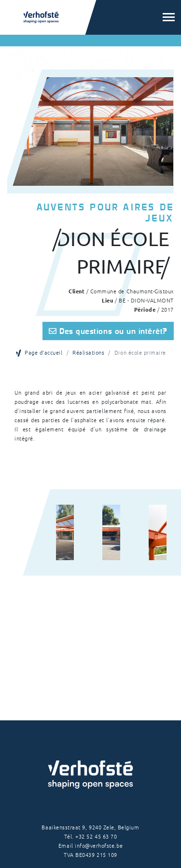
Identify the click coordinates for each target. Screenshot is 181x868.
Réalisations (88, 352)
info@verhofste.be (99, 845)
